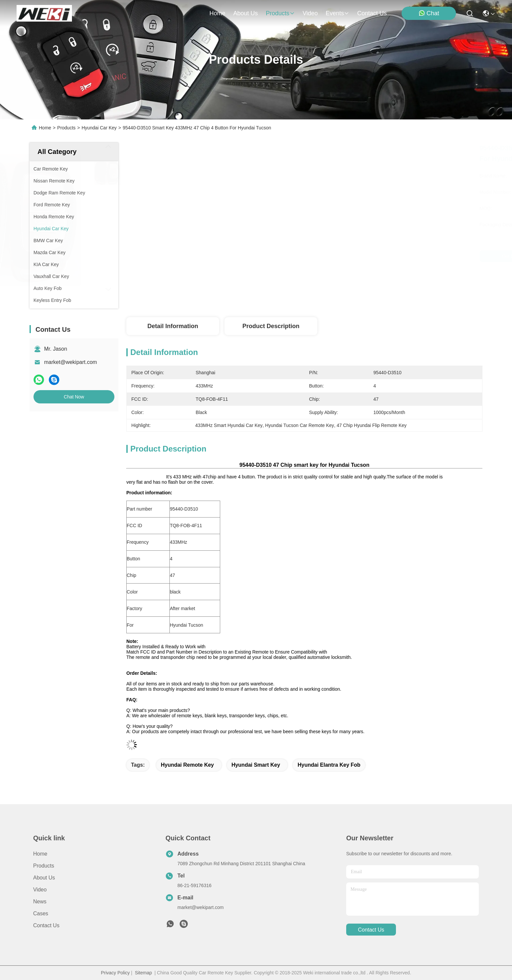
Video (40, 890)
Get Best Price (359, 256)
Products (66, 128)
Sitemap (143, 973)
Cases (41, 913)
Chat (429, 13)
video (310, 13)
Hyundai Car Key (99, 128)
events (337, 13)
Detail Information (173, 326)
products (280, 13)
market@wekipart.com (70, 362)
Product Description (271, 326)
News (40, 902)
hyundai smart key (256, 765)
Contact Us (46, 925)
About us (44, 878)
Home (217, 13)
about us (245, 13)
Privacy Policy (115, 973)
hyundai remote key (187, 765)
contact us (372, 13)
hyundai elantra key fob (329, 765)
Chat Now (74, 397)
